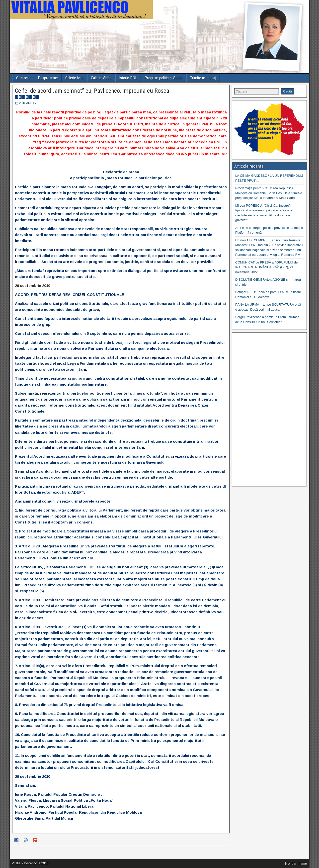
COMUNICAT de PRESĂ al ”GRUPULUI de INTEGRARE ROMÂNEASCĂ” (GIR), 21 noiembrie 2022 (266, 267)
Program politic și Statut (164, 78)
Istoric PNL (128, 78)
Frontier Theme (296, 864)
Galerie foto (74, 78)
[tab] (17, 841)
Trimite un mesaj (203, 78)
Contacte (23, 78)
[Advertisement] (269, 409)
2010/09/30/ (28, 103)
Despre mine (48, 78)
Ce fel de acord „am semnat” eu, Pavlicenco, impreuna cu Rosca (92, 91)
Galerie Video (101, 78)
